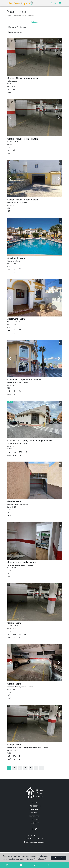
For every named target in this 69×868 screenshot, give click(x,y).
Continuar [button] (58, 858)
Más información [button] (40, 859)
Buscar (34, 22)
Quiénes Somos (35, 806)
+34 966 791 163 (34, 835)
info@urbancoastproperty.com (35, 842)
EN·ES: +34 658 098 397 (34, 839)
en (52, 3)
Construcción (35, 816)
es (55, 3)
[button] (35, 27)
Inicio (35, 803)
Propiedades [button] (34, 809)
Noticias (35, 813)
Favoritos (35, 823)
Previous (10, 57)
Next (59, 57)
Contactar (34, 820)
